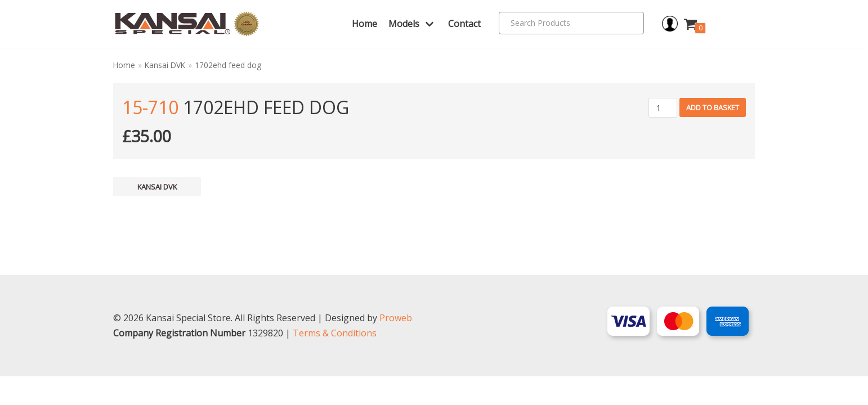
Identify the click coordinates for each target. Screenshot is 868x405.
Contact (464, 24)
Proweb (396, 346)
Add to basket (713, 107)
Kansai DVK (165, 65)
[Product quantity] (663, 108)
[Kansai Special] (187, 24)
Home (364, 24)
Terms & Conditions (335, 362)
